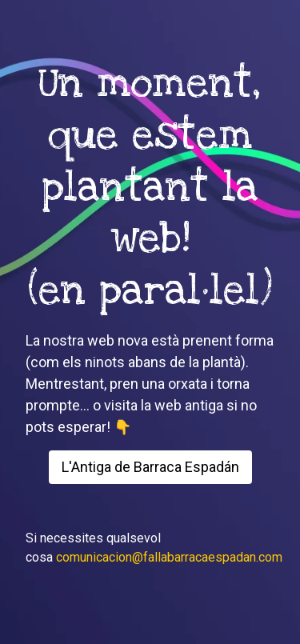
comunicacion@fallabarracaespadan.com (169, 557)
